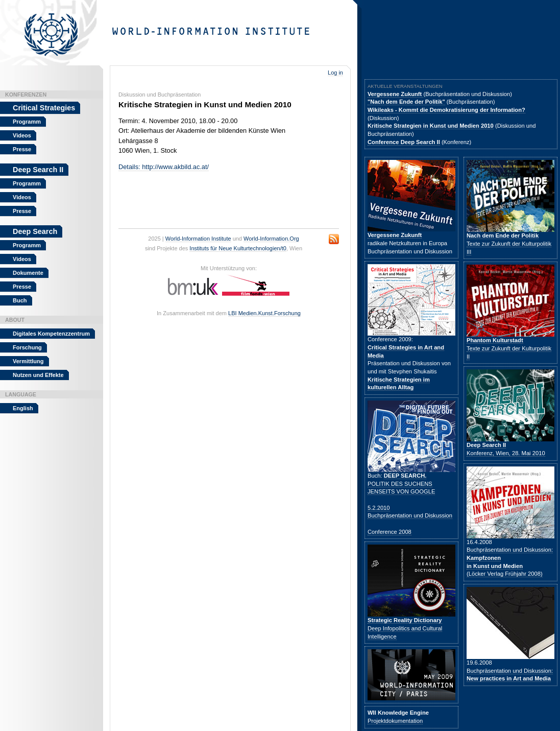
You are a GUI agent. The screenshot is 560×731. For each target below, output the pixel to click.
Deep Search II (38, 170)
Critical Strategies (44, 108)
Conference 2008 (389, 532)
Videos (22, 135)
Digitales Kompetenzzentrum (51, 334)
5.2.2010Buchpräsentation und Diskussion (410, 512)
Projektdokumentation (395, 721)
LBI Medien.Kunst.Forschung (264, 313)
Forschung (27, 347)
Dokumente (28, 273)
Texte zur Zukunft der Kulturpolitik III (509, 243)
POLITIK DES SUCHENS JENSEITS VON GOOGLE (401, 484)
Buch (20, 300)
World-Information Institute (198, 239)
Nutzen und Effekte (38, 375)
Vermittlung (28, 361)
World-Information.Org (271, 239)
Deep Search (35, 231)
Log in (335, 73)
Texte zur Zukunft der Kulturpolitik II (509, 348)
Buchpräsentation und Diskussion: (510, 675)
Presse (22, 149)
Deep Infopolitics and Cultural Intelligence (405, 628)
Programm (27, 122)
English (23, 408)
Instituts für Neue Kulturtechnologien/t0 (238, 248)
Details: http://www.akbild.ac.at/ (164, 167)
